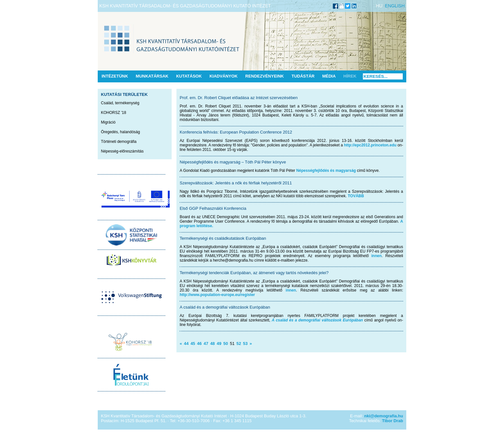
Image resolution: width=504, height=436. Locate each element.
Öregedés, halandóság (120, 132)
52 (239, 343)
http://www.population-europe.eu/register (217, 295)
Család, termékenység (120, 103)
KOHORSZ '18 (113, 113)
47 (206, 343)
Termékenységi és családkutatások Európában (223, 238)
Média (329, 76)
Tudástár (303, 76)
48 (212, 343)
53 (245, 343)
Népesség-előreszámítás (122, 151)
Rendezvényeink (265, 76)
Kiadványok (224, 76)
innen (376, 256)
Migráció (108, 122)
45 (193, 343)
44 (186, 343)
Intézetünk (115, 76)
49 (219, 343)
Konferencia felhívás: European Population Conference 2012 (236, 132)
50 (226, 343)
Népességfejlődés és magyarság (326, 171)
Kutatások (189, 76)
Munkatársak (152, 76)
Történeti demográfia (119, 142)
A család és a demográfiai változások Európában (225, 307)
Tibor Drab (393, 421)
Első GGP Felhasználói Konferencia (213, 208)
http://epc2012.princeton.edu (370, 145)
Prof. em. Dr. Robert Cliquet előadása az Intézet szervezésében (239, 98)
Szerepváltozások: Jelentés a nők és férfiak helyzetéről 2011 (236, 183)
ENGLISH (395, 6)
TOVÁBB (356, 196)
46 (199, 343)
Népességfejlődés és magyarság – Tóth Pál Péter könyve (233, 162)
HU (379, 6)
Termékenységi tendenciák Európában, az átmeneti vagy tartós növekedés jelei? (254, 273)
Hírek (350, 76)
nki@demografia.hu (384, 416)
